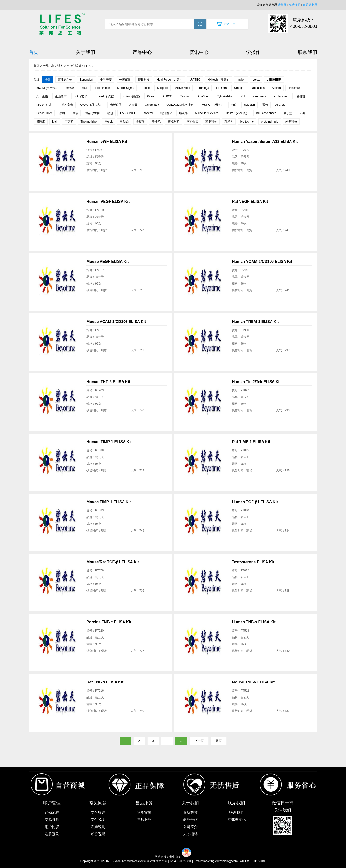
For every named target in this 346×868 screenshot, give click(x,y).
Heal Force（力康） (170, 80)
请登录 (282, 5)
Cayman (185, 96)
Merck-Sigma (126, 88)
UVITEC (195, 80)
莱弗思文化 (237, 820)
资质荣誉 (190, 812)
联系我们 (308, 52)
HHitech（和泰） (219, 80)
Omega (239, 88)
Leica (256, 80)
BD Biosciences (266, 113)
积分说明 (98, 834)
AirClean (281, 105)
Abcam (276, 88)
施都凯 (301, 96)
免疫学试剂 (74, 66)
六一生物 (42, 96)
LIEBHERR (274, 80)
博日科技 (144, 80)
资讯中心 (199, 52)
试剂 (60, 66)
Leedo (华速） (107, 96)
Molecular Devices (207, 113)
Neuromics (259, 96)
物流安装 (144, 812)
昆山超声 (61, 96)
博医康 (41, 122)
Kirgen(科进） (45, 105)
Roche (146, 88)
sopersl (148, 113)
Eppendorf (87, 80)
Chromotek (152, 105)
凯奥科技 (211, 122)
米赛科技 (291, 122)
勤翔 (110, 113)
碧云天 (133, 105)
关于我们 (86, 52)
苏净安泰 (67, 105)
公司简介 (190, 827)
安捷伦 (156, 122)
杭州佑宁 (166, 113)
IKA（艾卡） (82, 96)
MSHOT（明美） (213, 105)
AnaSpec (204, 96)
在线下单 (230, 24)
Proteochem (282, 96)
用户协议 (52, 827)
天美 (302, 113)
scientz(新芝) (131, 96)
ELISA (88, 66)
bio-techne (247, 122)
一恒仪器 (125, 80)
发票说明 (98, 827)
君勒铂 (124, 122)
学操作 (253, 52)
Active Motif (183, 88)
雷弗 (265, 105)
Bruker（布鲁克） (237, 113)
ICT (243, 96)
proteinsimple (269, 122)
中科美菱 (106, 80)
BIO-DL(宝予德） (47, 88)
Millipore (163, 88)
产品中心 (142, 52)
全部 (48, 80)
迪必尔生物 (93, 113)
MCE (85, 88)
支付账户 (98, 812)
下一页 (199, 741)
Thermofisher (89, 122)
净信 (75, 113)
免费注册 (295, 5)
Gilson (151, 96)
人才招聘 (190, 834)
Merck (109, 122)
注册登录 (52, 834)
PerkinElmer (44, 113)
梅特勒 (70, 88)
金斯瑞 (140, 122)
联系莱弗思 (310, 5)
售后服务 (144, 820)
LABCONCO (129, 113)
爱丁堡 (288, 113)
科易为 (229, 122)
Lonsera (221, 88)
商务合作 (190, 820)
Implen (241, 80)
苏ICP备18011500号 (252, 861)
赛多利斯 (173, 122)
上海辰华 (294, 88)
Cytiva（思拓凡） (91, 105)
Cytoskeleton (225, 96)
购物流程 (52, 812)
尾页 (219, 741)
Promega (203, 88)
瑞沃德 (183, 113)
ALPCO (167, 96)
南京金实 (192, 122)
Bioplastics (258, 88)
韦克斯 (69, 122)
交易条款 (52, 820)
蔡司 (62, 113)
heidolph (250, 105)
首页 (34, 52)
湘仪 (234, 105)
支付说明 (98, 820)
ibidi (55, 122)
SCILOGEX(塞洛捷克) (180, 105)
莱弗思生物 (65, 80)
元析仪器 (116, 105)
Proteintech (103, 88)
